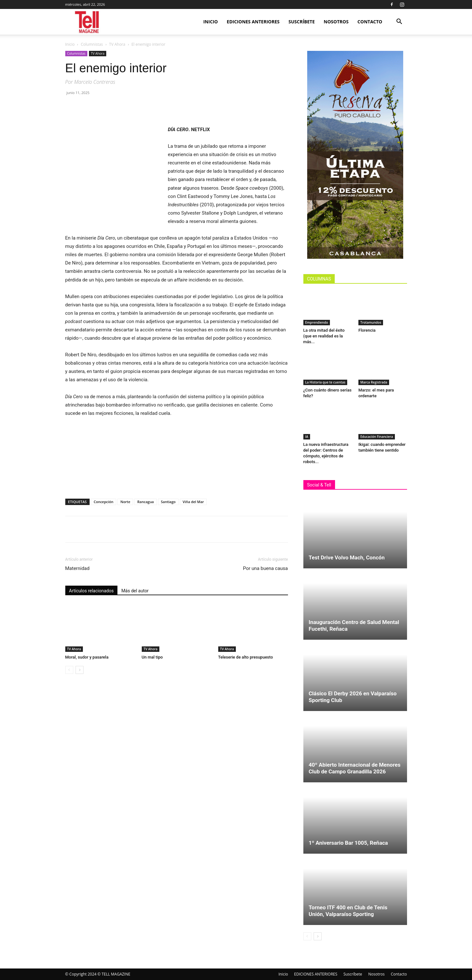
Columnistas (92, 44)
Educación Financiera (377, 437)
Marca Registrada (374, 382)
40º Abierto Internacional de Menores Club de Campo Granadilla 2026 (355, 768)
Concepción (104, 502)
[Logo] (88, 22)
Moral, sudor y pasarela (87, 657)
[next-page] (80, 670)
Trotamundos (371, 322)
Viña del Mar (193, 502)
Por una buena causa (265, 568)
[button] (399, 22)
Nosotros (336, 22)
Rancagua (146, 502)
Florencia (368, 330)
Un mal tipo (153, 657)
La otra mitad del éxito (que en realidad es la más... (324, 336)
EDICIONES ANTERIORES (253, 22)
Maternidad (77, 568)
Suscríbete (302, 22)
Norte (125, 502)
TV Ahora (117, 44)
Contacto (370, 22)
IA (307, 437)
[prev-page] (69, 670)
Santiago (168, 502)
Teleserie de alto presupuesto (246, 657)
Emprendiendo (317, 322)
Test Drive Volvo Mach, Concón (347, 557)
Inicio (210, 22)
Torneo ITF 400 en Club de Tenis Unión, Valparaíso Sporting (348, 911)
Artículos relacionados (92, 591)
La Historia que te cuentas (325, 382)
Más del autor (135, 591)
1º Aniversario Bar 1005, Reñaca (348, 843)
